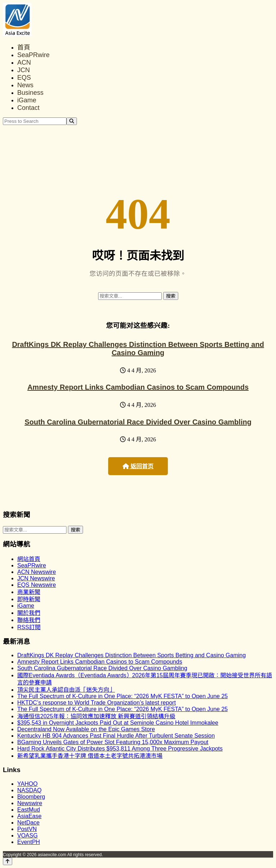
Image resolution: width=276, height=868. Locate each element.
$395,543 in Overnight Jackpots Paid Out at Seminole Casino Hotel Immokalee (118, 723)
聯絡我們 (29, 620)
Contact (28, 108)
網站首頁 (29, 559)
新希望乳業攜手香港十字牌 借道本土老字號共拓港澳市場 (90, 756)
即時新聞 (29, 599)
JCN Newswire (36, 578)
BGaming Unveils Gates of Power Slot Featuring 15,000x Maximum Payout (113, 742)
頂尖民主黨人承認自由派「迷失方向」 (66, 690)
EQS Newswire (37, 585)
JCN (24, 70)
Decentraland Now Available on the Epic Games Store (86, 729)
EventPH (29, 842)
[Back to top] (8, 861)
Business (30, 93)
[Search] (72, 121)
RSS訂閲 (29, 627)
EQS (24, 78)
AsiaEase (29, 816)
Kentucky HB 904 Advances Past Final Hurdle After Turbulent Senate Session (116, 736)
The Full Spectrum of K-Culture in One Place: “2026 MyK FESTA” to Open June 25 (123, 696)
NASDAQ (29, 790)
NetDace (28, 823)
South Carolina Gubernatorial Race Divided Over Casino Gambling (138, 422)
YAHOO (27, 784)
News (25, 85)
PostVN (27, 829)
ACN (24, 62)
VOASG (27, 835)
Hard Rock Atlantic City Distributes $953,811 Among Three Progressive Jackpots (120, 749)
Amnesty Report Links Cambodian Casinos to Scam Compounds (138, 387)
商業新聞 (29, 592)
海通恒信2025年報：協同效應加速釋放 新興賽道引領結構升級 (96, 716)
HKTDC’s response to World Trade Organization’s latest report (96, 703)
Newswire (30, 803)
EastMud (29, 810)
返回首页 (138, 466)
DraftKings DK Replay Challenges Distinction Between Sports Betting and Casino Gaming (138, 349)
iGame (27, 100)
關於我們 (29, 613)
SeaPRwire (33, 55)
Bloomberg (31, 797)
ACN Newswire (37, 572)
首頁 (24, 47)
